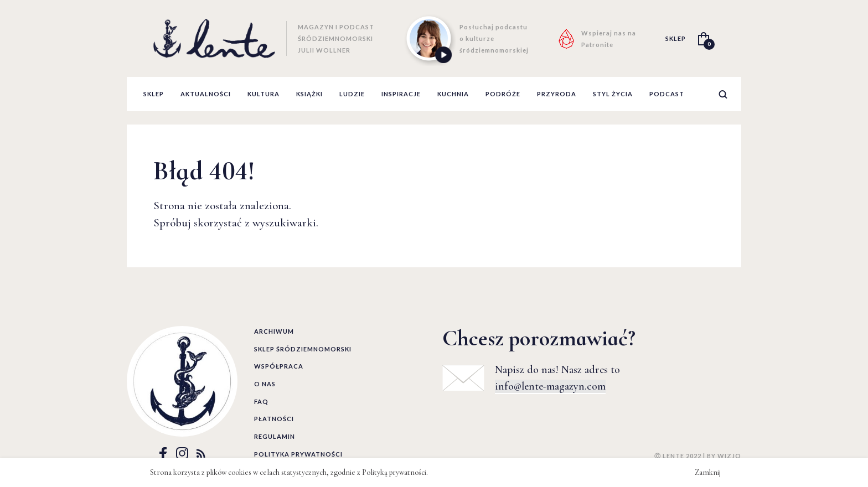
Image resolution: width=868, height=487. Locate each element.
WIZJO (729, 456)
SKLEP (676, 38)
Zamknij (708, 472)
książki (309, 94)
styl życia (613, 94)
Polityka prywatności (298, 454)
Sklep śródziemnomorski (303, 349)
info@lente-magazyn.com (550, 386)
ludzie (352, 94)
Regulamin (275, 436)
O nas (265, 384)
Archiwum (274, 331)
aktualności (206, 94)
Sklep (154, 94)
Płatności (274, 419)
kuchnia (453, 94)
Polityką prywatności (394, 472)
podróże (503, 94)
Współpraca (279, 366)
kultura (263, 94)
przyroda (557, 94)
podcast (667, 94)
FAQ (261, 401)
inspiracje (401, 94)
